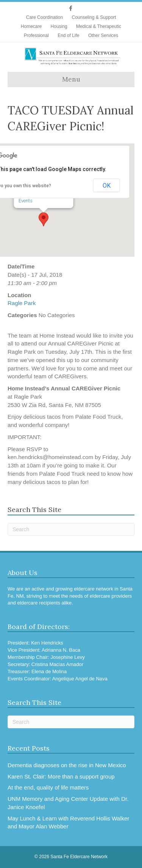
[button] (44, 219)
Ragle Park (22, 303)
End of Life (68, 35)
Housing (59, 26)
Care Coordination (44, 17)
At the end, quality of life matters (48, 787)
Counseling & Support (94, 17)
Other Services (103, 35)
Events (26, 201)
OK (107, 186)
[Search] (71, 529)
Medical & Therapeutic (99, 26)
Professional (36, 35)
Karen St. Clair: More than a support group (61, 776)
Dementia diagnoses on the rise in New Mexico (67, 765)
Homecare (31, 26)
